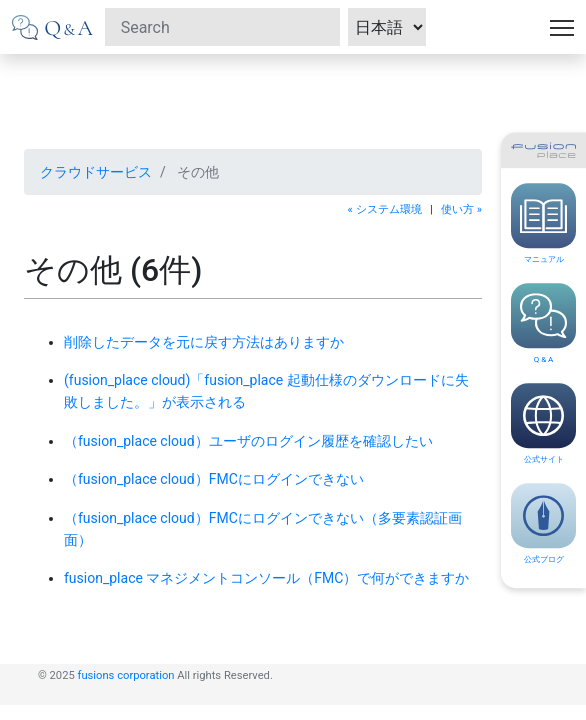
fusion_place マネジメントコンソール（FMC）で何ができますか (266, 578)
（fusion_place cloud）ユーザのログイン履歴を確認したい (248, 441)
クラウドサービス (96, 172)
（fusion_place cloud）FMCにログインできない (214, 479)
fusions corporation (126, 675)
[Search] (222, 27)
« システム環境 (385, 209)
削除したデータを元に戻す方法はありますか (204, 342)
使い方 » (461, 209)
